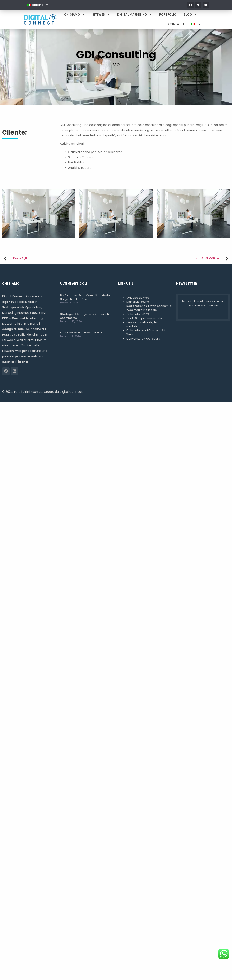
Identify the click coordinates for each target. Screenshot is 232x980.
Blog (190, 14)
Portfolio (168, 14)
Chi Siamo (75, 14)
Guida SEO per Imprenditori (145, 318)
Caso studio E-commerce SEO (81, 332)
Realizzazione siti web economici (149, 306)
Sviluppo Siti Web (138, 298)
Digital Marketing (134, 14)
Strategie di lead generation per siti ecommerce (85, 316)
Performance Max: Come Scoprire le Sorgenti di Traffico (85, 297)
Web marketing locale (142, 310)
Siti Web (101, 14)
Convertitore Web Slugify (143, 339)
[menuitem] (38, 5)
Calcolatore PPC (138, 314)
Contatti (176, 24)
